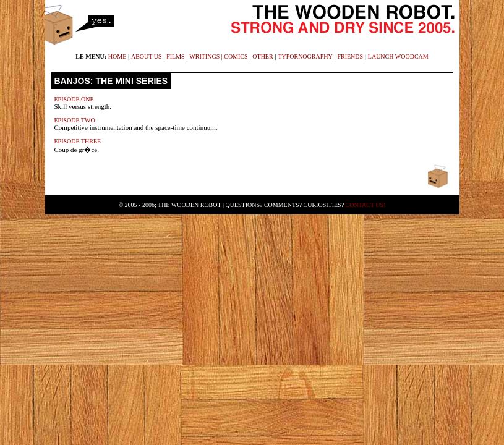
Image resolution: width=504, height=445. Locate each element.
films (175, 57)
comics (236, 57)
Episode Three (78, 141)
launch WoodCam (398, 57)
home (117, 57)
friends (350, 57)
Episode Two (75, 120)
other (263, 57)
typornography (305, 57)
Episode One (74, 99)
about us (147, 57)
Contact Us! (366, 205)
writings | (207, 57)
